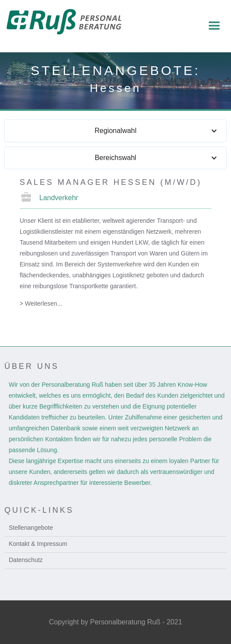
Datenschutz (26, 560)
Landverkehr (59, 198)
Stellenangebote (31, 528)
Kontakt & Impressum (38, 544)
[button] (214, 26)
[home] (69, 22)
